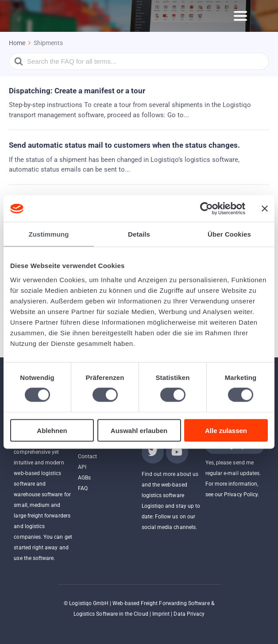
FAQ (83, 488)
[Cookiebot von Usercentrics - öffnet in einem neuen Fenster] (207, 209)
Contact (87, 456)
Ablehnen (52, 430)
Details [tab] (139, 234)
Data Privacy (189, 614)
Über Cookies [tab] (229, 234)
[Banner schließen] (265, 209)
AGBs (84, 478)
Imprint (161, 614)
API (82, 467)
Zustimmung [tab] (49, 234)
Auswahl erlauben (139, 430)
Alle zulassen (226, 430)
